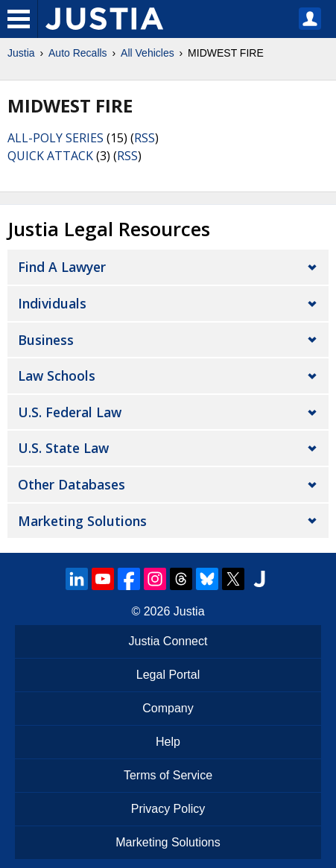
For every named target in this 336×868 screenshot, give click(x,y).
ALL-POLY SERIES (56, 138)
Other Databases (72, 484)
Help (168, 742)
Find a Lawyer (62, 267)
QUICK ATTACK (50, 156)
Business (46, 340)
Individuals (52, 303)
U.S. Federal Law (70, 412)
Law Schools (57, 376)
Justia (21, 53)
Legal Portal (168, 675)
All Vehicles (148, 53)
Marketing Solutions (82, 521)
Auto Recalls (78, 53)
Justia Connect (168, 641)
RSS (145, 138)
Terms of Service (168, 775)
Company (168, 708)
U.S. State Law (63, 448)
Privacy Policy (168, 809)
